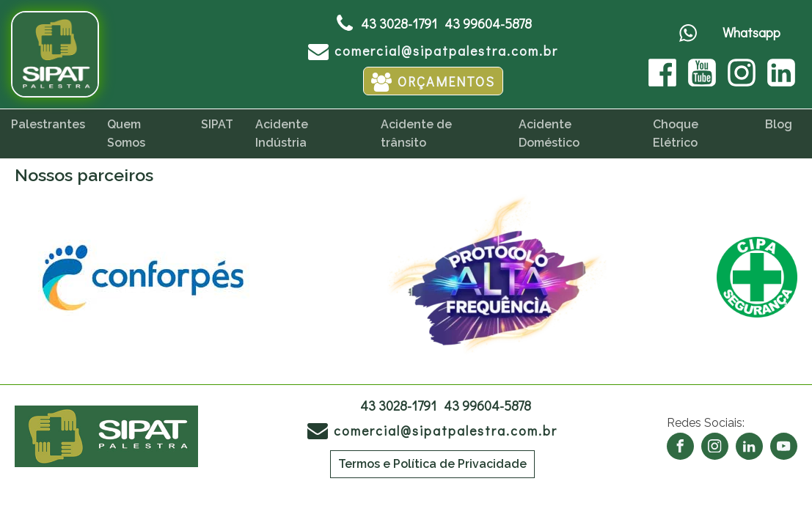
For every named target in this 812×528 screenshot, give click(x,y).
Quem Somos (126, 134)
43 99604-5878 (488, 23)
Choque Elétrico (676, 134)
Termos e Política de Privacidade (432, 464)
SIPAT (217, 124)
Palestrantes (48, 124)
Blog (779, 124)
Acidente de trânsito (416, 134)
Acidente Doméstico (549, 134)
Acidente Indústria (282, 134)
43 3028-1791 (399, 23)
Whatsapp (751, 32)
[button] (433, 50)
